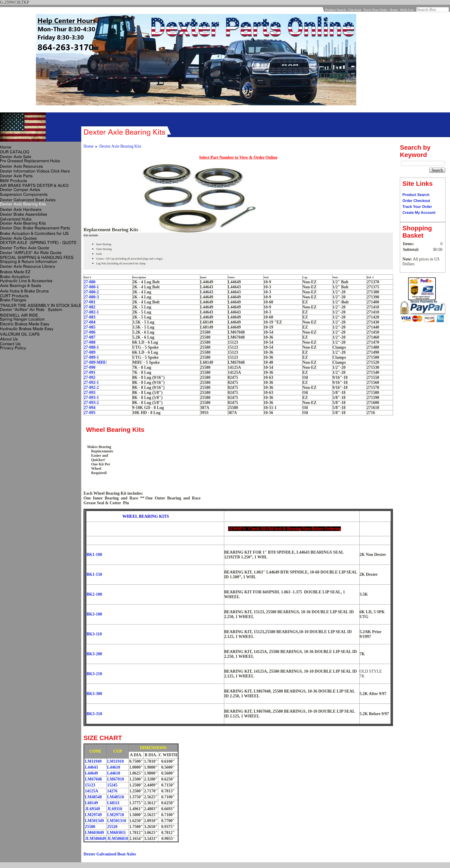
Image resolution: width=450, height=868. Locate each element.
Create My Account (419, 213)
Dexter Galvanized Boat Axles (110, 854)
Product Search (335, 10)
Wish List (407, 10)
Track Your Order (375, 10)
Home (394, 10)
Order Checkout (416, 201)
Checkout (355, 10)
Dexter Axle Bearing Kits (120, 146)
